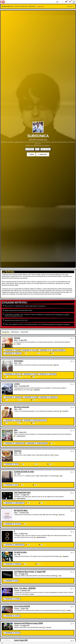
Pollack (49, 627)
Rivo (61, 476)
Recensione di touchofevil (49, 397)
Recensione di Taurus (12, 350)
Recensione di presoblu (13, 564)
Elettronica (30, 149)
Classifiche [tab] (24, 332)
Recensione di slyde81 (13, 599)
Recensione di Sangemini (13, 397)
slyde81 (32, 594)
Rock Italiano (46, 149)
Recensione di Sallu (12, 464)
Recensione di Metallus (13, 524)
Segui (31, 154)
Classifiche (43, 353)
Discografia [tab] (6, 332)
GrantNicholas (41, 537)
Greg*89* (56, 365)
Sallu (57, 455)
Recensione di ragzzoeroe (48, 374)
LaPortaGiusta (21, 436)
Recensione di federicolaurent (37, 443)
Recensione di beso (31, 397)
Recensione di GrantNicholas (15, 545)
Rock (37, 149)
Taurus (19, 344)
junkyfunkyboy (21, 499)
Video (55, 353)
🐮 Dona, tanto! (40, 6)
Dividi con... (43, 154)
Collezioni (29, 353)
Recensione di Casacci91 (13, 353)
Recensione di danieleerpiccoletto (35, 420)
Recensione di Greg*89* (13, 374)
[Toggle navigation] (57, 2)
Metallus (62, 515)
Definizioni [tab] (15, 332)
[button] (62, 2)
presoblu (66, 556)
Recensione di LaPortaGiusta (15, 443)
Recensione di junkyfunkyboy (15, 503)
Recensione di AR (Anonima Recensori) (53, 350)
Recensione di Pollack (30, 350)
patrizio (65, 411)
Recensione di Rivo (30, 374)
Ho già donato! (70, 6)
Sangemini (37, 390)
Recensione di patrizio (13, 420)
